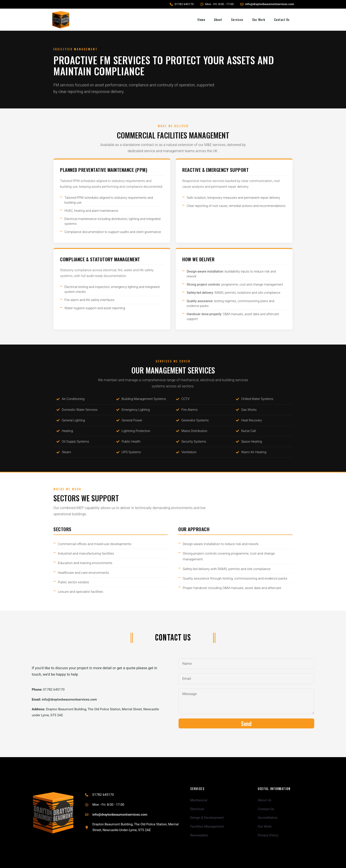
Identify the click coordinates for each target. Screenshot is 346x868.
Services (237, 20)
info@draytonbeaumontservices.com (270, 4)
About (218, 20)
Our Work (259, 20)
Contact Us (282, 20)
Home (201, 20)
